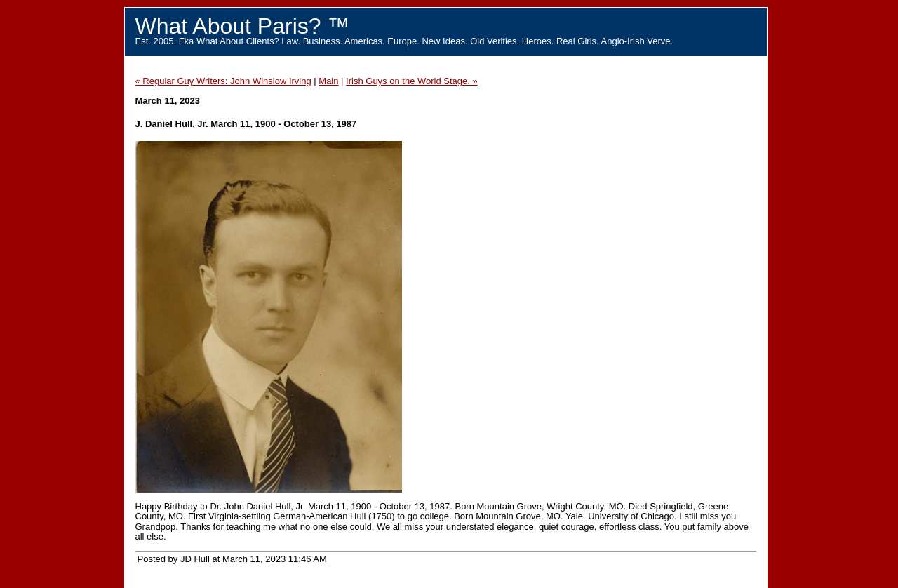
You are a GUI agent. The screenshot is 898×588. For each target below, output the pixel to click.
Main (328, 81)
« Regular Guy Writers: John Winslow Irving (223, 81)
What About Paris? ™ (243, 26)
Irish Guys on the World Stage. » (412, 81)
